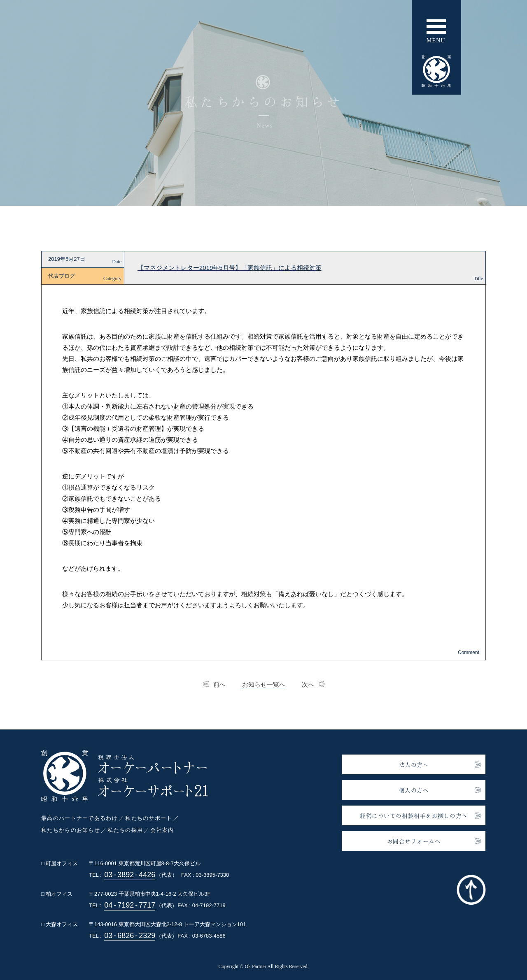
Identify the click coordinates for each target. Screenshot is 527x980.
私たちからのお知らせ (71, 830)
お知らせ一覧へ (264, 684)
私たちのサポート (149, 818)
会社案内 (162, 830)
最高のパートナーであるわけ (79, 818)
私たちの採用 (125, 830)
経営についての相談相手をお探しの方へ (414, 816)
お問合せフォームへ (414, 841)
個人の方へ (414, 790)
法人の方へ (414, 765)
